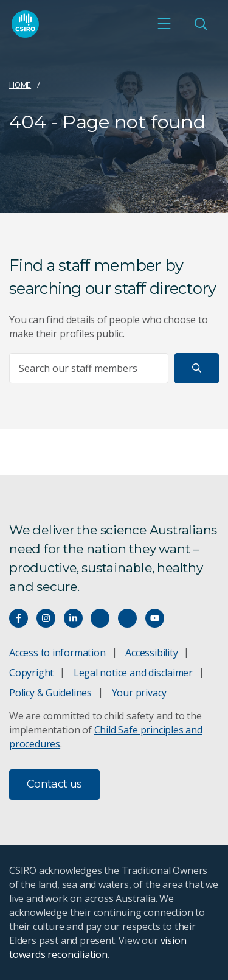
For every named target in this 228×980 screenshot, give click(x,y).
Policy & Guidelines (50, 693)
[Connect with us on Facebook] (19, 618)
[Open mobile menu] (164, 24)
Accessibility (151, 653)
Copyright (31, 673)
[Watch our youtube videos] (155, 618)
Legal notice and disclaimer (133, 673)
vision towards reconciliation (98, 947)
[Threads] (127, 618)
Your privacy (139, 693)
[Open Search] (201, 24)
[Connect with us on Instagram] (46, 618)
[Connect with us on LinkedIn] (73, 618)
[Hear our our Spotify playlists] (100, 618)
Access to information (57, 653)
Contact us (54, 784)
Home (20, 85)
